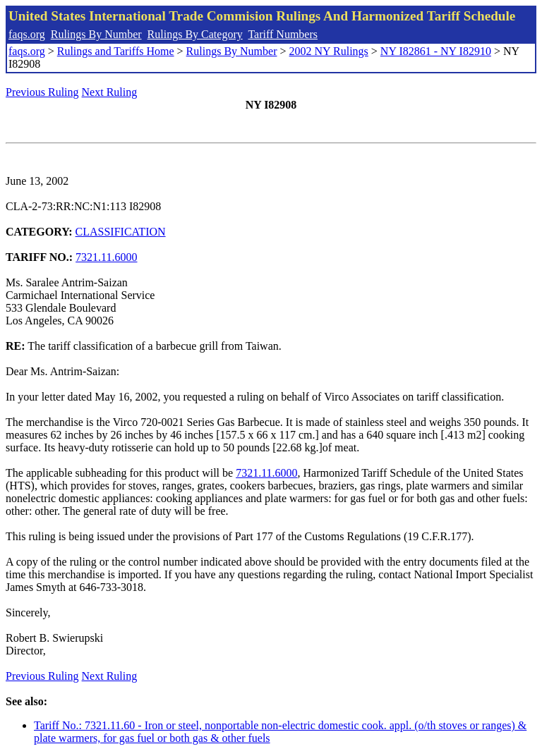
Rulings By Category (195, 34)
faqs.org (27, 34)
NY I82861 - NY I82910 (436, 51)
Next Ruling (110, 92)
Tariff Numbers (283, 34)
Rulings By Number (96, 34)
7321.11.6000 (106, 257)
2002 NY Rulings (329, 51)
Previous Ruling (42, 92)
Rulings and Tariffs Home (116, 51)
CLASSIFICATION (121, 232)
